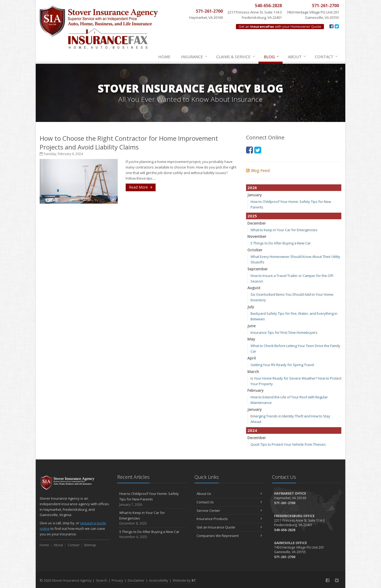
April (252, 358)
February (256, 390)
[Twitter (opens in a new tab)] (337, 26)
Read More (141, 187)
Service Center (229, 510)
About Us (229, 494)
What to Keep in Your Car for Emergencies (284, 230)
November (257, 236)
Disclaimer (136, 580)
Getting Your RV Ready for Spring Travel (282, 365)
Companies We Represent (229, 536)
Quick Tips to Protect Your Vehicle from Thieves (288, 444)
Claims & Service (236, 57)
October (255, 250)
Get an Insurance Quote (229, 527)
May (251, 339)
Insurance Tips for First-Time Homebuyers (284, 332)
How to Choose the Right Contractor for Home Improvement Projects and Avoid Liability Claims (129, 143)
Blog (272, 57)
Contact (326, 57)
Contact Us (229, 502)
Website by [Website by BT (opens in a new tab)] (184, 580)
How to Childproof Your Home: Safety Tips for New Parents (152, 499)
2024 (252, 430)
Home (164, 57)
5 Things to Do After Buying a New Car (281, 243)
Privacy (117, 580)
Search (101, 580)
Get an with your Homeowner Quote (280, 26)
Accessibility (159, 580)
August (254, 288)
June (251, 326)
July (251, 307)
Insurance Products (229, 519)
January (255, 195)
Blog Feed (258, 170)
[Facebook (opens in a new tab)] (331, 26)
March (253, 372)
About (297, 57)
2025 (252, 216)
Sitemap (90, 545)
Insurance (194, 57)
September (258, 269)
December (257, 223)
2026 (252, 188)
